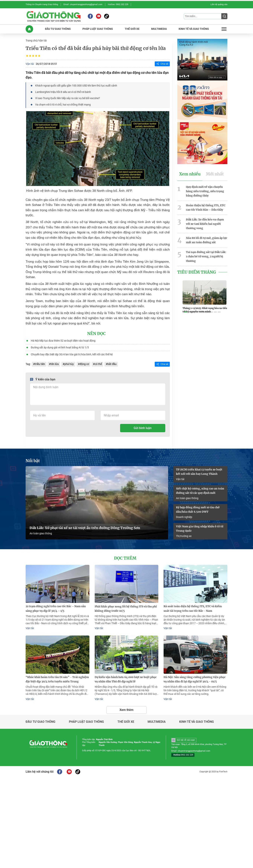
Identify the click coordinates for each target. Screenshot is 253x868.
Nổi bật (33, 460)
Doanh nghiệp (184, 516)
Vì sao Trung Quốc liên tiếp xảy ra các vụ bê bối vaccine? (68, 98)
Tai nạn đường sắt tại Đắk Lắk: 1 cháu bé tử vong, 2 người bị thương (206, 256)
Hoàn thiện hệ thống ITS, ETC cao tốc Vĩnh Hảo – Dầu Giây (206, 207)
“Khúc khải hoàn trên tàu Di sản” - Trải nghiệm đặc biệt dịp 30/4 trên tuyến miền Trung (57, 678)
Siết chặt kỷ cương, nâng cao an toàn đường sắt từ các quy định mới (200, 490)
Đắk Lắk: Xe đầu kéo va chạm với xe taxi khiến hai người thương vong (205, 223)
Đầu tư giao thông (40, 720)
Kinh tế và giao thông (197, 720)
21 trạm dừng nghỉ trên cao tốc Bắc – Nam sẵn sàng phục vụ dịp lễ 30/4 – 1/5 (56, 608)
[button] (186, 312)
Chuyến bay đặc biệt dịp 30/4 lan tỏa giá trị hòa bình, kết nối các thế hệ (72, 354)
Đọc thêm (125, 558)
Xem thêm (126, 709)
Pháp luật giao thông (86, 720)
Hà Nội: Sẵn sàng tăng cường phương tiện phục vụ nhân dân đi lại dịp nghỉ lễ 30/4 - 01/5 (195, 678)
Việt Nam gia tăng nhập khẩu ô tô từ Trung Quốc (200, 528)
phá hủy (69, 363)
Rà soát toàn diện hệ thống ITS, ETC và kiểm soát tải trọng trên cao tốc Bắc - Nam (193, 608)
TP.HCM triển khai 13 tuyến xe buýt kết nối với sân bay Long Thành (199, 471)
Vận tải (43, 40)
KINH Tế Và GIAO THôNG (194, 29)
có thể (98, 363)
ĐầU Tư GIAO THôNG (58, 29)
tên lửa (55, 363)
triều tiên (40, 363)
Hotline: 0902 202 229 (118, 4)
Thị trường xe (184, 535)
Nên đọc (96, 333)
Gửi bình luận (143, 427)
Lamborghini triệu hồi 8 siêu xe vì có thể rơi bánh (63, 92)
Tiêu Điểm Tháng (197, 271)
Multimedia (157, 720)
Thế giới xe (126, 720)
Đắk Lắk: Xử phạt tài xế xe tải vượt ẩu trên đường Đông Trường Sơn (85, 527)
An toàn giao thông (41, 533)
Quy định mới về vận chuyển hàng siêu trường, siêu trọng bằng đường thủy (205, 191)
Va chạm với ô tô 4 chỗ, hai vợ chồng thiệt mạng (63, 104)
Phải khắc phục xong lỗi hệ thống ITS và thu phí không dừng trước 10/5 (126, 608)
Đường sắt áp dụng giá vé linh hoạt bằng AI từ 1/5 (60, 347)
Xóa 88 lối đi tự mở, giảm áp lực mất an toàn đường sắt (207, 239)
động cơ (84, 363)
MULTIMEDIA (159, 29)
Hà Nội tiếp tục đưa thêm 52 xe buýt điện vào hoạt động (63, 340)
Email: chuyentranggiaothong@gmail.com (83, 4)
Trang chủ (31, 40)
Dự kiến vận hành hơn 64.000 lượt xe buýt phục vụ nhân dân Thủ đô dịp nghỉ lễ (126, 678)
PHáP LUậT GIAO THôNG (98, 29)
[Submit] (224, 16)
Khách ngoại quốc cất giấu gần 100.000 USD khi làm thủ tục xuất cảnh (76, 85)
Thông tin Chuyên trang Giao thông (42, 4)
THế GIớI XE (132, 29)
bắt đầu (112, 363)
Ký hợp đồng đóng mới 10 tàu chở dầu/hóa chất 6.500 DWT (198, 509)
